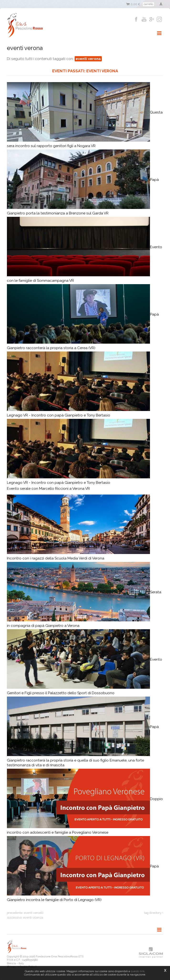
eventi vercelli (34, 913)
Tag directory (153, 913)
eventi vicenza (33, 918)
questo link (138, 971)
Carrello (148, 4)
